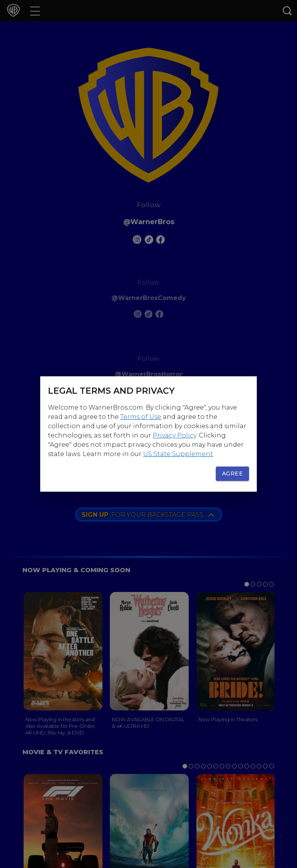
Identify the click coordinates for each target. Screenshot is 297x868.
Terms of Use (141, 417)
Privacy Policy (174, 435)
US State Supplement (178, 454)
